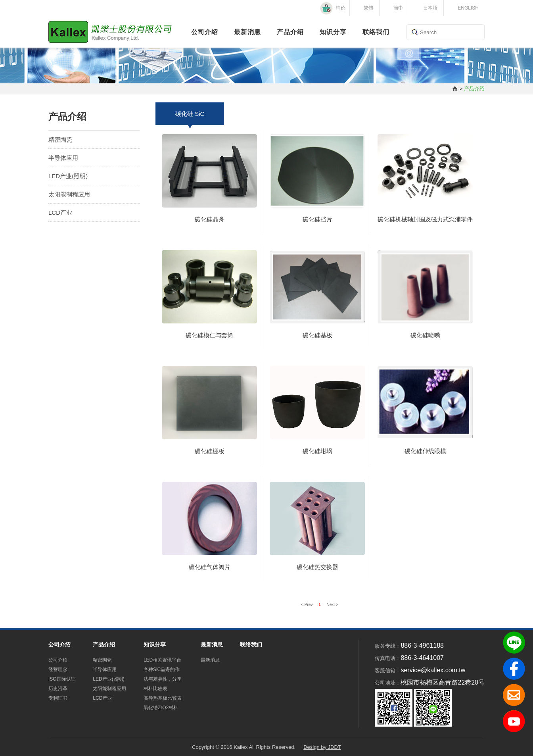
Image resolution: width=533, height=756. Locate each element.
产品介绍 (290, 32)
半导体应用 (63, 158)
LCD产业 (60, 213)
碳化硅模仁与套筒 (209, 335)
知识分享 (333, 32)
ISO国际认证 (62, 679)
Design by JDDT (322, 747)
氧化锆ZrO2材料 (161, 708)
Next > (333, 605)
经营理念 (58, 669)
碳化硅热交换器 (317, 567)
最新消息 (247, 32)
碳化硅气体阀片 (210, 567)
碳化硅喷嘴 (425, 335)
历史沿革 (58, 689)
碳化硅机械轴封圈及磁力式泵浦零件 (425, 219)
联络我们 (376, 32)
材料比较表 (155, 689)
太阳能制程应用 (69, 194)
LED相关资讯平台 (162, 660)
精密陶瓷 (60, 139)
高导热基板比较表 (163, 698)
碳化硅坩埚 (317, 451)
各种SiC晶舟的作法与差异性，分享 (163, 674)
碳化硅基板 (317, 335)
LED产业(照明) (68, 176)
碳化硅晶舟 (210, 219)
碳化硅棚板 (210, 451)
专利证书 (58, 698)
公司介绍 (205, 32)
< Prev (307, 605)
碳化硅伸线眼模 (425, 451)
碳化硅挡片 (317, 219)
